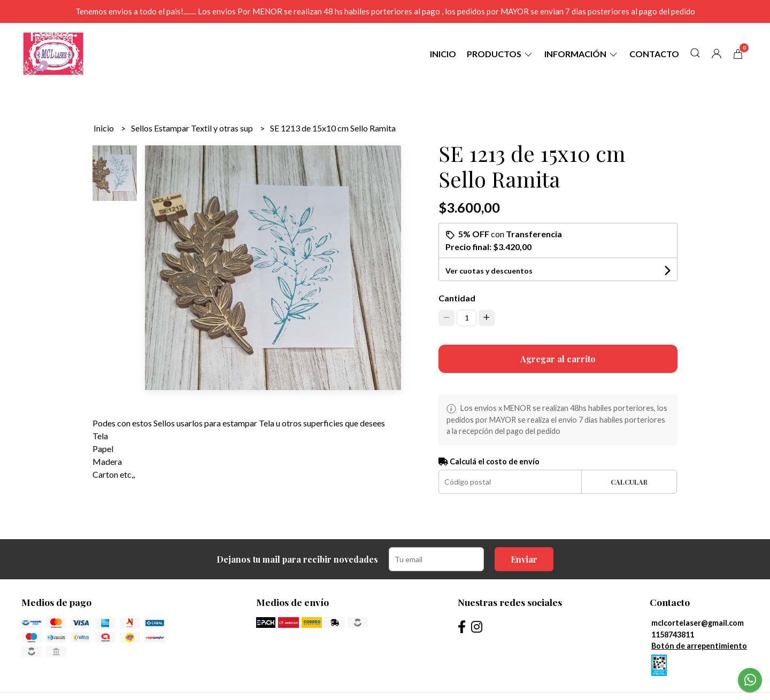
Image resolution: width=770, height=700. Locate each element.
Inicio (443, 54)
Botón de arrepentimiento (699, 646)
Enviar (524, 559)
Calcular (629, 482)
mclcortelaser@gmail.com (698, 623)
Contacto (654, 54)
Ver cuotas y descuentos (489, 271)
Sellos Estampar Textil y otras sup (193, 128)
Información (582, 54)
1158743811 (673, 635)
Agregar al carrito (558, 359)
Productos (500, 54)
